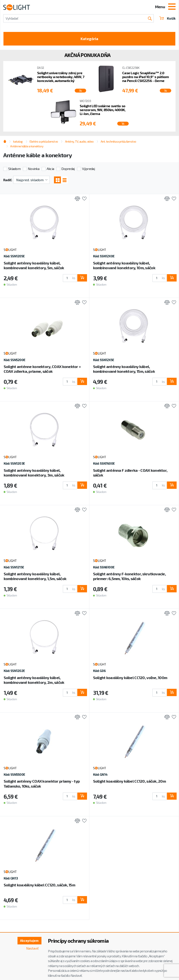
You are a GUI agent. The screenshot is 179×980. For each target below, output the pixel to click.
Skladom (14, 169)
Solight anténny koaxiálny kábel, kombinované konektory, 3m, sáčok (34, 474)
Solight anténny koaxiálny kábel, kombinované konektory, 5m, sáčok (34, 266)
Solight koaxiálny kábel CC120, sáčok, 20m (129, 782)
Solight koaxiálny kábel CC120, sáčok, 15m (39, 886)
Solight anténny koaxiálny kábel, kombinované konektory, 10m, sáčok (124, 266)
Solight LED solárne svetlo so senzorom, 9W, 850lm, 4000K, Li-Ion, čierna (103, 111)
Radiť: (8, 181)
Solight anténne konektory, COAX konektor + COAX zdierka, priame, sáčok (42, 370)
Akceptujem (29, 941)
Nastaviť (32, 949)
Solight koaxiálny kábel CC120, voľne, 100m (130, 679)
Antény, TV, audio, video (79, 142)
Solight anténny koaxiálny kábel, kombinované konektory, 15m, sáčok (124, 370)
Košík (167, 18)
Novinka (34, 169)
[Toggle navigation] (172, 7)
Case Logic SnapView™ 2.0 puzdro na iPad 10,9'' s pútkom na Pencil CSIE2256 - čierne (145, 78)
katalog (18, 142)
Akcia (50, 169)
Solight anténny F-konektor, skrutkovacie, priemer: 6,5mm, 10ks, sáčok (129, 577)
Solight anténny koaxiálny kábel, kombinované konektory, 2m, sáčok (34, 681)
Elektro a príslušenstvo (44, 142)
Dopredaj (68, 169)
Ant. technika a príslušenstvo (118, 142)
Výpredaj (88, 169)
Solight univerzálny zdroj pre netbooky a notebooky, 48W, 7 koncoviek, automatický (61, 78)
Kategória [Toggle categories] (89, 39)
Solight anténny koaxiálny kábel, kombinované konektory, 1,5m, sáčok (35, 577)
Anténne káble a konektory (27, 147)
